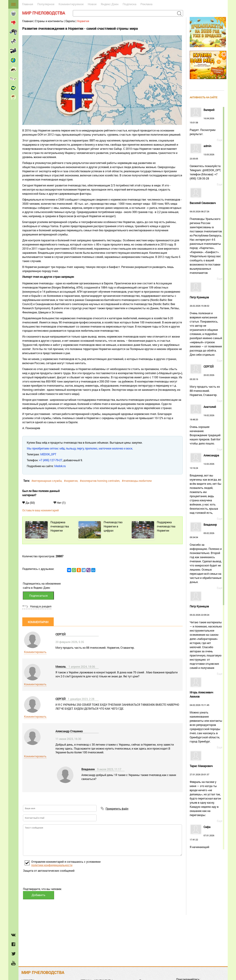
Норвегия (83, 21)
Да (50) (29, 503)
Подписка (129, 4)
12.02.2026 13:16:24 (206, 484)
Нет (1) (60, 503)
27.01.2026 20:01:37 (206, 791)
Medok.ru (60, 466)
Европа (70, 21)
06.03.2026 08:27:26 (206, 238)
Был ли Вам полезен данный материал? (41, 493)
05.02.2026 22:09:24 (206, 637)
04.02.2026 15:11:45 (206, 719)
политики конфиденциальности (52, 865)
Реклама (146, 4)
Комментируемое (71, 4)
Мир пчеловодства (44, 13)
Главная (28, 4)
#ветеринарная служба (47, 481)
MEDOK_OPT (48, 454)
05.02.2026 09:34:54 (206, 554)
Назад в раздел (41, 606)
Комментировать (35, 652)
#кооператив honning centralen (100, 481)
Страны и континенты (49, 21)
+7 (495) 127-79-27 (51, 460)
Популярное (46, 4)
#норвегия (71, 481)
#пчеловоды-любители (137, 481)
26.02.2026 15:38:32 (206, 326)
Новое (92, 4)
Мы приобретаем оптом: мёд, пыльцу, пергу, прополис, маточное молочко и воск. (80, 448)
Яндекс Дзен (110, 4)
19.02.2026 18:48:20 (206, 425)
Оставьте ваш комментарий (41, 510)
